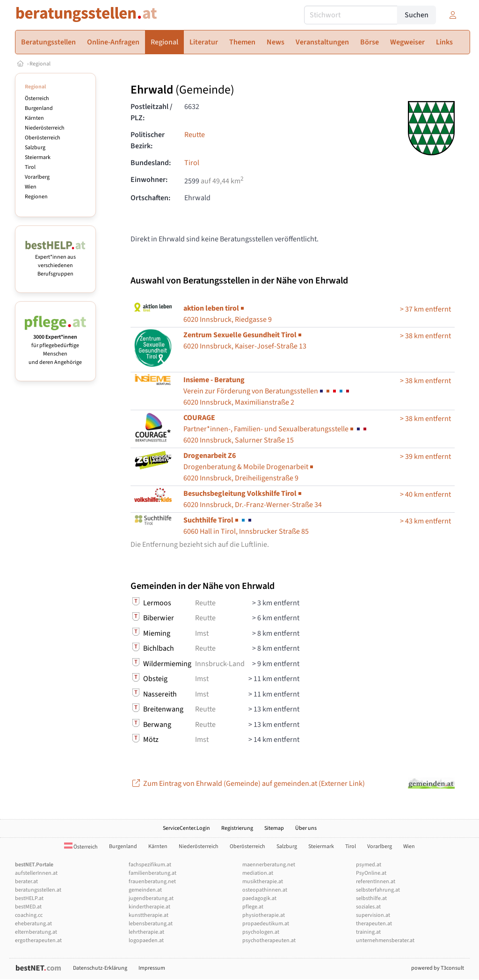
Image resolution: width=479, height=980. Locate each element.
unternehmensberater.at (385, 940)
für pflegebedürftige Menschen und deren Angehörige (55, 345)
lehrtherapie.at (146, 932)
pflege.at (253, 907)
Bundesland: (151, 163)
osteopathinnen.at (265, 890)
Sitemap (274, 828)
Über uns (306, 828)
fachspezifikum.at (150, 865)
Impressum (152, 968)
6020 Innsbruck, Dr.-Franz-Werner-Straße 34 (253, 499)
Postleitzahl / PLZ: (152, 112)
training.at (368, 932)
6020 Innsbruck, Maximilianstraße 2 (267, 391)
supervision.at (373, 915)
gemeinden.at (145, 890)
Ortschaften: (150, 198)
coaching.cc (29, 915)
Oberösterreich (43, 138)
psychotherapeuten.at (269, 940)
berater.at (26, 882)
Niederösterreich (45, 128)
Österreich (37, 98)
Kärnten (34, 118)
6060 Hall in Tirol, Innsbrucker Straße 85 (246, 526)
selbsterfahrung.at (378, 890)
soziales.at (368, 907)
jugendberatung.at (151, 898)
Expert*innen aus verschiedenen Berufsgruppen (55, 261)
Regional (40, 64)
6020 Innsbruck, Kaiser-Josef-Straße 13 (245, 341)
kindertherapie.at (149, 907)
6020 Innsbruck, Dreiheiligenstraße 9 (249, 467)
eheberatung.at (33, 924)
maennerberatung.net (269, 865)
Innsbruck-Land (220, 664)
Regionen (36, 197)
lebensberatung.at (151, 924)
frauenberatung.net (152, 882)
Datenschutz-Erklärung (100, 968)
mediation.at (258, 873)
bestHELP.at (29, 898)
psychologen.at (261, 932)
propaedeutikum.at (266, 924)
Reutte (195, 135)
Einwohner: (149, 180)
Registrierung (237, 828)
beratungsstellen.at (38, 890)
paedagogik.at (259, 898)
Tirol (30, 167)
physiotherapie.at (264, 915)
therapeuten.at (374, 924)
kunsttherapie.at (149, 915)
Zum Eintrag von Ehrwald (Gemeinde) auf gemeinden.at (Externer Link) (248, 784)
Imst (202, 633)
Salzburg (35, 148)
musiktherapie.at (263, 882)
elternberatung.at (36, 932)
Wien (31, 187)
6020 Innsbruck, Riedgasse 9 (228, 314)
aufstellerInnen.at (36, 873)
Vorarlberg (37, 177)
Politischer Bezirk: (148, 140)
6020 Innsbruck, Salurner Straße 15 (276, 429)
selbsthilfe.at (371, 898)
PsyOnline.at (371, 873)
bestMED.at (28, 907)
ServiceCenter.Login (186, 828)
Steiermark (38, 157)
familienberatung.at (152, 873)
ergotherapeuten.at (38, 940)
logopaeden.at (146, 940)
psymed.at (369, 865)
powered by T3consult (438, 968)
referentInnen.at (376, 882)
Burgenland (39, 108)
